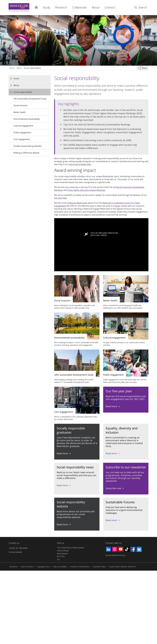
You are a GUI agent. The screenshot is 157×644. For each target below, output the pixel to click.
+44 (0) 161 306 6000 (18, 548)
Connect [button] (110, 7)
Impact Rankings (86, 190)
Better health (20, 112)
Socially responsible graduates (28, 146)
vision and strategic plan (80, 164)
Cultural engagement (23, 126)
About (19, 68)
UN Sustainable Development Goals (30, 99)
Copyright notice (43, 567)
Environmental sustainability (27, 119)
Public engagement (22, 132)
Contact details (15, 552)
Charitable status (99, 567)
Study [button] (47, 7)
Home (36, 7)
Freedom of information (80, 567)
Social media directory (115, 555)
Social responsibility (32, 68)
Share (143, 68)
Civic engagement (22, 139)
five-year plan (60, 198)
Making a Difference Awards (26, 153)
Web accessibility (60, 567)
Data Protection (27, 567)
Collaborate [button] (79, 7)
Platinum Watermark (78, 203)
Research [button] (61, 7)
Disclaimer (13, 567)
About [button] (96, 7)
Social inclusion (20, 105)
